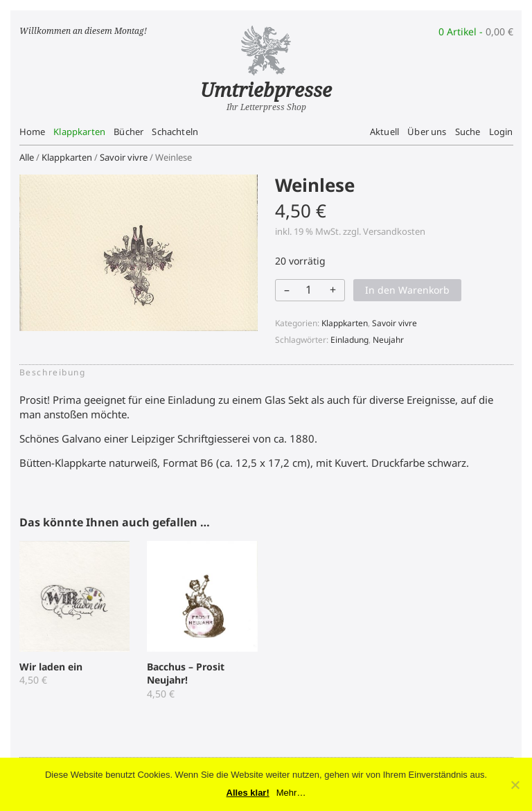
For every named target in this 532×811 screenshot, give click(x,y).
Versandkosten (394, 231)
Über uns (427, 132)
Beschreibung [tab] (53, 372)
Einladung (349, 340)
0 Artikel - (476, 32)
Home (33, 132)
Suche (468, 132)
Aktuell (384, 132)
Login (501, 132)
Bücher (128, 132)
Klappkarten (79, 132)
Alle (27, 157)
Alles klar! (248, 793)
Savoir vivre (124, 157)
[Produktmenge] (309, 289)
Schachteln (175, 132)
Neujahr (388, 340)
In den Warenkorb (407, 290)
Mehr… (291, 793)
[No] (515, 785)
